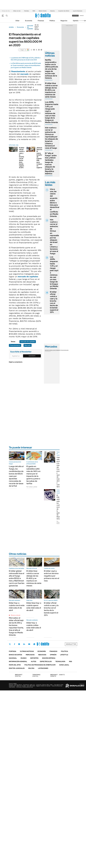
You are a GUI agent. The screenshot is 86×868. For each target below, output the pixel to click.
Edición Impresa (49, 658)
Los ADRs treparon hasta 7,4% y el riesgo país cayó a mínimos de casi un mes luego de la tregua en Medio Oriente (52, 112)
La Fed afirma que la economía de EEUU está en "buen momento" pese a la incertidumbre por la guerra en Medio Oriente (26, 65)
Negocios (64, 21)
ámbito (11, 27)
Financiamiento (15, 345)
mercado (24, 74)
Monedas (48, 350)
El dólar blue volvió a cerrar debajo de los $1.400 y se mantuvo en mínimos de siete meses (51, 90)
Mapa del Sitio (15, 665)
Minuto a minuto (16, 615)
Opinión (76, 21)
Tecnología (60, 661)
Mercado (28, 345)
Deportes (34, 658)
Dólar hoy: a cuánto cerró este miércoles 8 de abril (17, 607)
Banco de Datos (15, 655)
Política (52, 21)
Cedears (66, 350)
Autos (34, 661)
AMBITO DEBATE (58, 675)
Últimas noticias (27, 651)
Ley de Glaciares (78, 11)
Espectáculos (46, 661)
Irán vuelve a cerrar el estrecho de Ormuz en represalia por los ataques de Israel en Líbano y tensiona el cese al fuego (51, 138)
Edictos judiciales (17, 668)
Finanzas (41, 21)
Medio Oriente (43, 11)
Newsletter (82, 21)
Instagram (19, 644)
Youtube (29, 644)
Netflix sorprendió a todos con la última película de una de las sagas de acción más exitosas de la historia (51, 69)
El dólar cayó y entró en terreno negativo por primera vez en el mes (52, 576)
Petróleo (27, 11)
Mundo (24, 658)
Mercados (30, 655)
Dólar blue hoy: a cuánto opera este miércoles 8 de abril (34, 607)
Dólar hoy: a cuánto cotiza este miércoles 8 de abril (34, 626)
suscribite (75, 16)
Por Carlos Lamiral (32, 487)
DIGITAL (19, 675)
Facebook (15, 644)
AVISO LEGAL (64, 665)
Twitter (10, 644)
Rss (70, 661)
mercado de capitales (30, 27)
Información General (18, 661)
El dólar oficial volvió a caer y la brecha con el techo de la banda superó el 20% (22, 158)
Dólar (18, 21)
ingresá (82, 16)
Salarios (52, 11)
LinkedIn (24, 644)
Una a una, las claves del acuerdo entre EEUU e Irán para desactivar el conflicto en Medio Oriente (55, 203)
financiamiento (18, 71)
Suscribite (32, 356)
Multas (31, 668)
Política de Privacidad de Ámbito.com (40, 665)
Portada (13, 651)
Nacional (13, 658)
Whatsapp (34, 644)
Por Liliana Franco (58, 522)
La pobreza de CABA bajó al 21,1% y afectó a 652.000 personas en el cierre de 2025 (26, 59)
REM (34, 11)
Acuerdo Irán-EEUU (64, 11)
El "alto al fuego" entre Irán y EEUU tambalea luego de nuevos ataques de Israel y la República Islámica (51, 163)
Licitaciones (43, 668)
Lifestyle (64, 655)
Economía (29, 21)
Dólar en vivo (17, 11)
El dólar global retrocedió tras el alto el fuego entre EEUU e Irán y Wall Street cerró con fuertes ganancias (17, 578)
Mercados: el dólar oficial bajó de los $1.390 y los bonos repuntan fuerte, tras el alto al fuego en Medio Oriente (16, 626)
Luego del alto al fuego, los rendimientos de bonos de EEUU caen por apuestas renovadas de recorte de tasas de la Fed (16, 476)
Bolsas (53, 350)
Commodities (59, 350)
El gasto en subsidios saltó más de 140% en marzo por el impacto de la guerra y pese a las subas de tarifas (33, 475)
